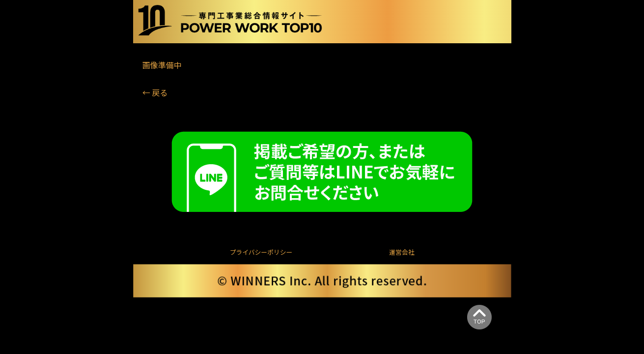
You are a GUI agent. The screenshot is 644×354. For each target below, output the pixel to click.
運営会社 (402, 252)
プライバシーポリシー (261, 252)
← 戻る (155, 92)
